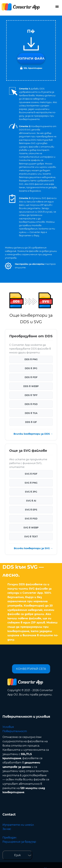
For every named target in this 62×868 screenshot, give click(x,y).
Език (17, 855)
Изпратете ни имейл (18, 825)
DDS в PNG (31, 359)
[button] (8, 266)
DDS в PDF (31, 377)
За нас (7, 829)
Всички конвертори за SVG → (33, 548)
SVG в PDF (31, 474)
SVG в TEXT (31, 537)
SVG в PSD (31, 519)
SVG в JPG (31, 492)
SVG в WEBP (31, 528)
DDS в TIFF (31, 395)
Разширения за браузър (19, 842)
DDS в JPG (31, 368)
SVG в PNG (31, 483)
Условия (8, 727)
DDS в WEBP (31, 386)
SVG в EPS (31, 510)
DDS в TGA (31, 413)
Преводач (9, 838)
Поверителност (15, 731)
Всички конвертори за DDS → (33, 434)
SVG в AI (31, 501)
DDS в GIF (31, 422)
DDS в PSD (31, 404)
